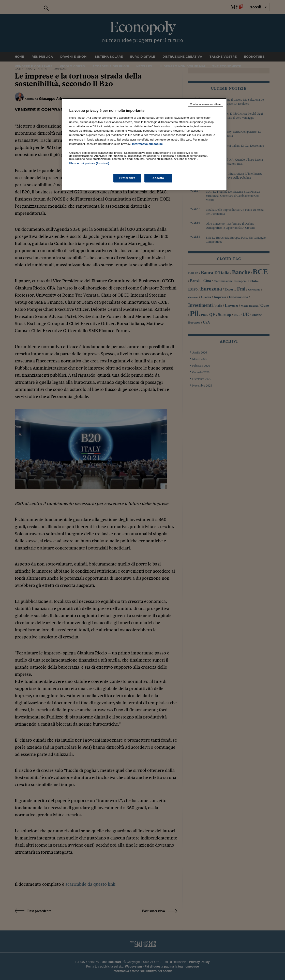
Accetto (158, 178)
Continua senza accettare (205, 104)
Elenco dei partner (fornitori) (89, 163)
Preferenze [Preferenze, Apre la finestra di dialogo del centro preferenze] (127, 178)
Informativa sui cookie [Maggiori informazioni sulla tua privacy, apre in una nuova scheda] (147, 144)
